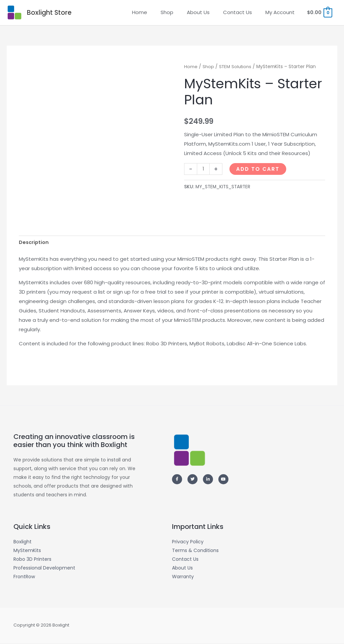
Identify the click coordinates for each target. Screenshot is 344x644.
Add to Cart (259, 171)
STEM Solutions (236, 68)
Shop (208, 68)
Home (191, 68)
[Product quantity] (203, 171)
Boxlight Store (51, 13)
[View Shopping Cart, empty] (319, 13)
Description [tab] (34, 244)
